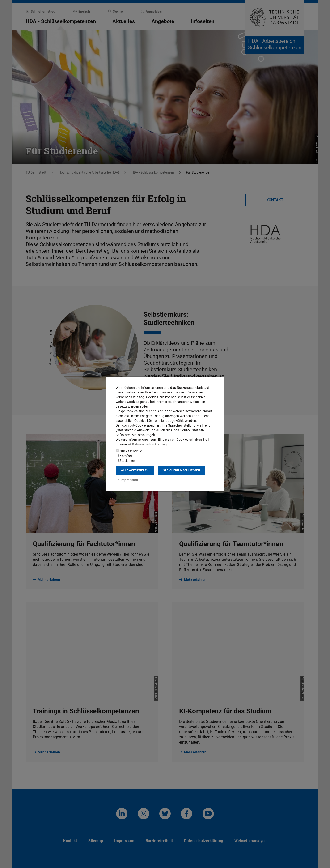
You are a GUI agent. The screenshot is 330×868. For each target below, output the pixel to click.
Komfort (124, 456)
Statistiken (126, 461)
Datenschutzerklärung (147, 444)
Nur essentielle (129, 451)
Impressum (127, 480)
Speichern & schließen (182, 470)
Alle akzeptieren (135, 470)
